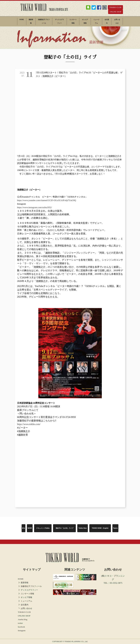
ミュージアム (96, 21)
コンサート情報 (73, 21)
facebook (21, 627)
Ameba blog (23, 619)
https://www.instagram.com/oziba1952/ (35, 207)
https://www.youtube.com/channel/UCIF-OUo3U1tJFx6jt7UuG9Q (47, 200)
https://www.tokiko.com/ (29, 424)
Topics (115, 528)
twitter (20, 623)
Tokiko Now (83, 528)
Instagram (22, 631)
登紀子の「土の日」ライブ (64, 528)
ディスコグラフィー (59, 21)
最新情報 (31, 21)
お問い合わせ (117, 21)
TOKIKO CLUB (115, 7)
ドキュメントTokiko (43, 528)
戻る (24, 528)
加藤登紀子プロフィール (44, 21)
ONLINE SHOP (115, 12)
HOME (22, 20)
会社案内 (107, 21)
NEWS (30, 528)
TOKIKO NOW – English (100, 528)
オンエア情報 (85, 21)
